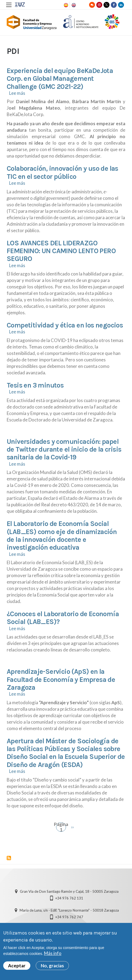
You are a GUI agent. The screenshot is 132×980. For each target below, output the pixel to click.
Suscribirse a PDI (9, 858)
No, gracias (52, 966)
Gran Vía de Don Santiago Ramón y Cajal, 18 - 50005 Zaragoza (69, 891)
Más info (53, 953)
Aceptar (17, 966)
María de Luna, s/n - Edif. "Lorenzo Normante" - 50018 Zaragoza (69, 910)
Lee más (17, 93)
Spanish (65, 5)
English (73, 5)
